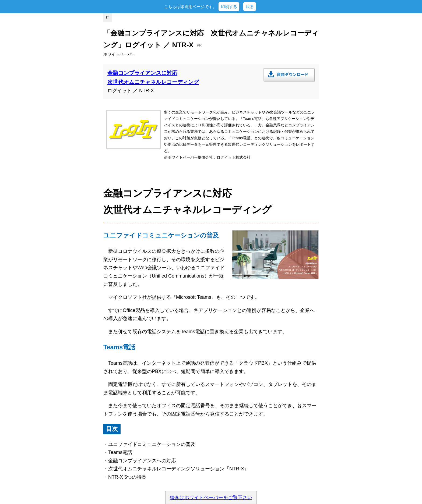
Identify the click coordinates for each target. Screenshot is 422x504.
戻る (250, 7)
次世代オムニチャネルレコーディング (153, 82)
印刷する (229, 7)
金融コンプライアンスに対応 (142, 73)
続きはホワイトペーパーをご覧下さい (211, 498)
